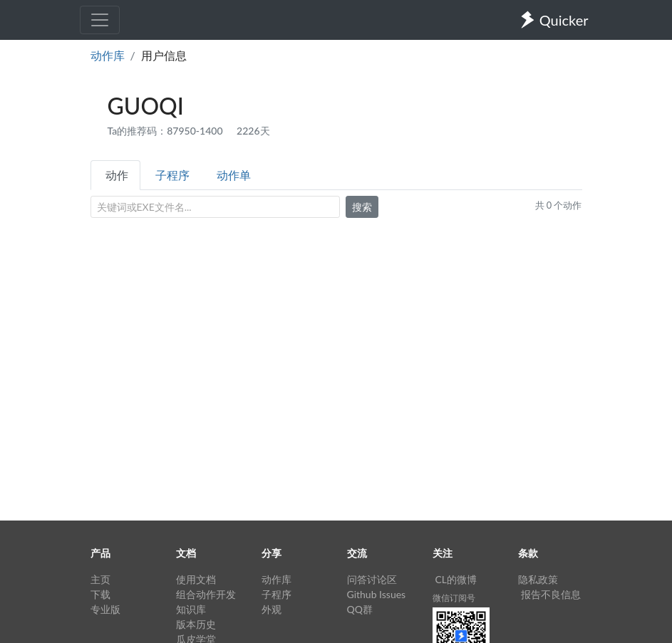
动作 (117, 175)
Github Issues (377, 594)
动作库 (108, 55)
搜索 (362, 207)
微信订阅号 (454, 598)
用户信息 (164, 55)
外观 (272, 609)
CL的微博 (456, 579)
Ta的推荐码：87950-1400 (167, 131)
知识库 (191, 609)
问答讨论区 (372, 579)
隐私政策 (538, 579)
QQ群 (360, 609)
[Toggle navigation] (100, 20)
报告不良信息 (551, 594)
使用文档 (196, 579)
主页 (100, 579)
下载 (100, 594)
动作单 (234, 175)
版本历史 (196, 624)
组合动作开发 (206, 594)
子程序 (172, 175)
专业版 (105, 609)
